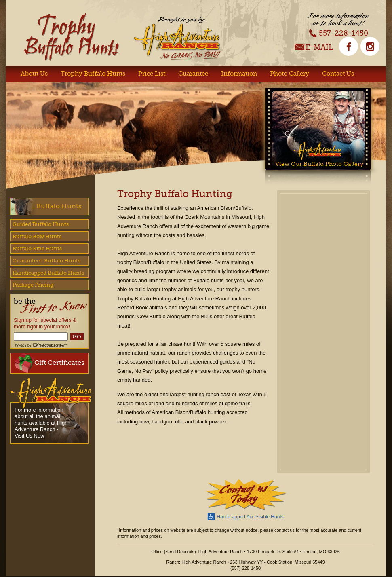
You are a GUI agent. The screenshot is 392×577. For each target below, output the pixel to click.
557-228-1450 (338, 33)
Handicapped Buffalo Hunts (48, 273)
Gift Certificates (50, 363)
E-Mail (314, 48)
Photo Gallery (290, 74)
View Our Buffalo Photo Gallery (319, 164)
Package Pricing (33, 285)
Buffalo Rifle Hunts (37, 248)
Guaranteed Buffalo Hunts (46, 261)
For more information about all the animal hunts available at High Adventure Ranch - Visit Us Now (41, 423)
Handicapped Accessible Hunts (245, 516)
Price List (152, 74)
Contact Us (338, 74)
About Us (34, 74)
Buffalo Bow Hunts (37, 236)
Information (239, 74)
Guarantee (193, 74)
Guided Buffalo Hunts (41, 224)
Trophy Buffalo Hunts (93, 74)
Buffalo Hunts (59, 206)
